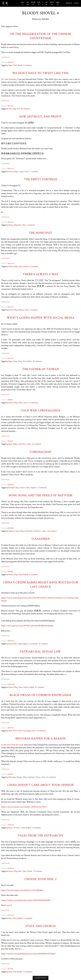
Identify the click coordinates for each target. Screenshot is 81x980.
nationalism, (29, 531)
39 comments (28, 972)
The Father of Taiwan (41, 369)
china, (16, 65)
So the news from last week (12, 745)
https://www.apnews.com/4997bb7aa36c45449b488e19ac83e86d (27, 626)
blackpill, (12, 488)
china (26, 171)
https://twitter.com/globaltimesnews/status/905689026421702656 (28, 954)
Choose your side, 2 (41, 879)
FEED (39, 3)
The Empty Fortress (41, 179)
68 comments (26, 109)
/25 (13, 528)
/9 (12, 774)
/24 (13, 222)
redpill (26, 575)
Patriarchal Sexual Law (40, 652)
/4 (11, 485)
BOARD (33, 3)
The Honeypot (40, 233)
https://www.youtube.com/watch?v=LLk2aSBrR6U (22, 890)
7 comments (31, 225)
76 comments (38, 871)
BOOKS (52, 3)
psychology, (27, 731)
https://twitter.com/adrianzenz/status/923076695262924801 (26, 900)
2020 (9, 400)
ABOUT (58, 3)
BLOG (23, 3)
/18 (13, 485)
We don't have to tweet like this (40, 73)
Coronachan (40, 452)
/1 (11, 222)
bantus (20, 65)
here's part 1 (7, 905)
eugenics (34, 488)
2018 (9, 641)
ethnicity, (12, 531)
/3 (11, 62)
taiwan (26, 403)
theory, (15, 731)
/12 (13, 169)
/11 (13, 307)
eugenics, (26, 644)
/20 (13, 263)
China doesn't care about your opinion (41, 785)
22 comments (33, 403)
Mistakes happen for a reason (40, 739)
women (26, 266)
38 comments (37, 361)
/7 (11, 728)
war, (20, 225)
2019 (9, 528)
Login (76, 3)
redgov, (16, 444)
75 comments (36, 828)
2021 (9, 106)
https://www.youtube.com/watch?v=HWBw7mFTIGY (24, 807)
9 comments (28, 65)
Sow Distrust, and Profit (41, 117)
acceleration (34, 644)
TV (43, 3)
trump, (15, 361)
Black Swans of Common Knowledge (40, 695)
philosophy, (12, 777)
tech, (25, 361)
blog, (15, 109)
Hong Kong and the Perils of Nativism (41, 495)
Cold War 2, (23, 444)
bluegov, (20, 777)
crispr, (20, 644)
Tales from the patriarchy (41, 836)
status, (18, 531)
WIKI (47, 3)
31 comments (42, 488)
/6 (11, 572)
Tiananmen (40, 539)
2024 (9, 62)
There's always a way (41, 274)
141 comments (51, 777)
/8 (11, 400)
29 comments (43, 644)
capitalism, (31, 777)
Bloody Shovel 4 (40, 13)
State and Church (40, 926)
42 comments (40, 687)
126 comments (52, 531)
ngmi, (11, 65)
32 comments (36, 444)
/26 (13, 825)
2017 (9, 915)
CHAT (28, 3)
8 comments (34, 310)
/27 (13, 641)
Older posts (40, 978)
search (69, 3)
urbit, (11, 109)
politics (29, 361)
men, (20, 871)
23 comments (34, 266)
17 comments (34, 171)
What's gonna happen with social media (41, 318)
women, (26, 687)
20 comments (34, 575)
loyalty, (21, 171)
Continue (5, 57)
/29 (13, 684)
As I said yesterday (9, 79)
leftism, (23, 488)
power (34, 731)
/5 (11, 441)
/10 (13, 62)
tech (19, 109)
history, (11, 171)
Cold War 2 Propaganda (41, 410)
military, (21, 310)
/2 (11, 169)
